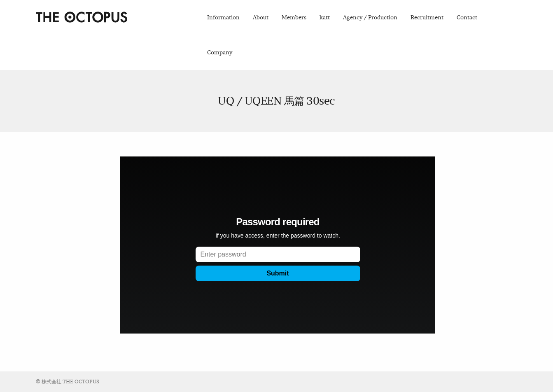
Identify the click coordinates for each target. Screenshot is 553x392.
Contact (467, 17)
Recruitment (427, 17)
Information (223, 17)
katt (325, 17)
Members (294, 17)
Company (220, 52)
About (261, 17)
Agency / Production (370, 17)
